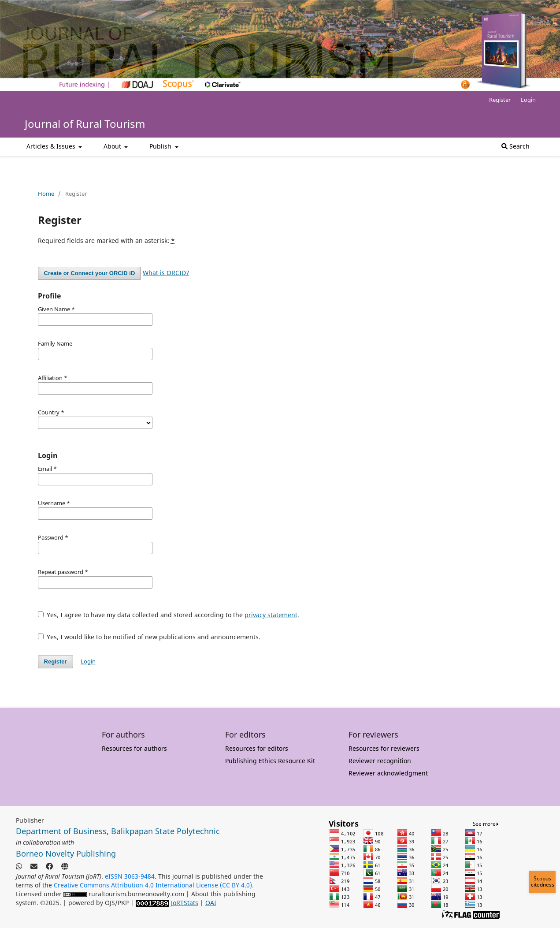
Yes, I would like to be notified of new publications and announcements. (149, 637)
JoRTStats (185, 903)
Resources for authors (134, 748)
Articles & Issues (52, 146)
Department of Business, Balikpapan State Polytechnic (118, 831)
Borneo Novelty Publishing (66, 853)
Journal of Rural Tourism (85, 124)
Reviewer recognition (380, 761)
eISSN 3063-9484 (130, 876)
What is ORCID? (166, 273)
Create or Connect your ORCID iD (90, 273)
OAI (211, 903)
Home (46, 194)
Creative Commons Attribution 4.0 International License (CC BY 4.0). (154, 885)
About (113, 146)
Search (515, 146)
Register (500, 100)
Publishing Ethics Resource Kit (270, 761)
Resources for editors (257, 748)
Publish (161, 146)
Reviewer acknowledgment (388, 773)
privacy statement (271, 615)
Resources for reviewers (384, 748)
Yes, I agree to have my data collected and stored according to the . (169, 615)
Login (528, 100)
